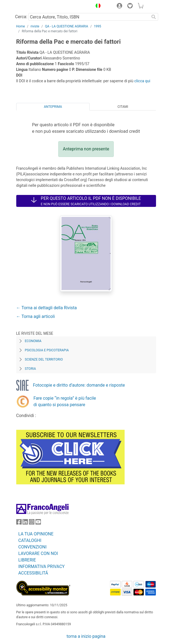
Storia (30, 369)
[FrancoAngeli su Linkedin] (25, 523)
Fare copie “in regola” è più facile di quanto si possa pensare (65, 401)
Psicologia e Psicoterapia (47, 350)
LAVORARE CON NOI (38, 553)
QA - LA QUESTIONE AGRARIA (67, 26)
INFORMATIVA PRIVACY (42, 566)
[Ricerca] (154, 17)
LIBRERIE (27, 560)
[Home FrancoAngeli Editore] (34, 7)
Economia (33, 341)
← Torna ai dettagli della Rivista (47, 308)
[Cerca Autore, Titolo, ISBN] (89, 17)
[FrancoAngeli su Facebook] (19, 523)
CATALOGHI (30, 540)
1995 (97, 26)
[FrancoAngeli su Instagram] (32, 523)
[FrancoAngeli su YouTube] (38, 523)
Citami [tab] (123, 107)
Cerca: (21, 17)
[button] (97, 7)
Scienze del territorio (44, 359)
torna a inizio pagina (86, 636)
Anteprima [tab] (53, 107)
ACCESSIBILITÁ (33, 573)
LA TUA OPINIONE (36, 534)
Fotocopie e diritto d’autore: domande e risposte (79, 385)
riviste (35, 26)
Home (21, 26)
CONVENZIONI (33, 547)
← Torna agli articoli (36, 316)
